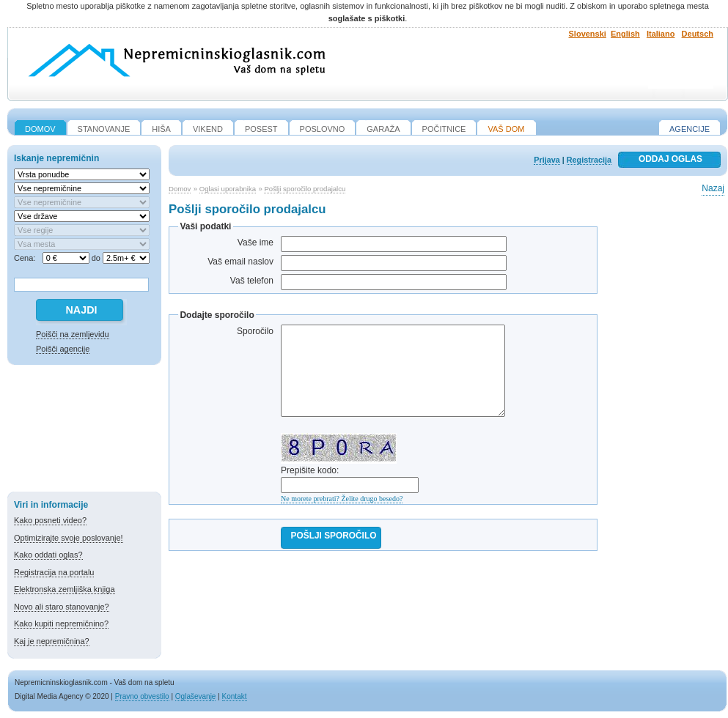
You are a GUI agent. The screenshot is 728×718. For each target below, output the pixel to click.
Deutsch (698, 34)
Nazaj (713, 188)
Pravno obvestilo (142, 696)
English (625, 34)
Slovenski (588, 34)
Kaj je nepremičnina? (52, 641)
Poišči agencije (63, 349)
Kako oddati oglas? (48, 555)
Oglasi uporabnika (228, 189)
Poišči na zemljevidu (73, 334)
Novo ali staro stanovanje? (62, 607)
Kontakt (235, 696)
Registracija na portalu (54, 572)
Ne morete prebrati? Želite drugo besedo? (342, 499)
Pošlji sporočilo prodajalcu (305, 189)
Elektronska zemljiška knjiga (65, 589)
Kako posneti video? (50, 520)
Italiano (661, 34)
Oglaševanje (196, 696)
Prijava (547, 160)
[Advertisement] (84, 431)
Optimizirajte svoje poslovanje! (69, 538)
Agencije (690, 129)
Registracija (589, 160)
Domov (180, 189)
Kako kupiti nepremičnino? (61, 623)
